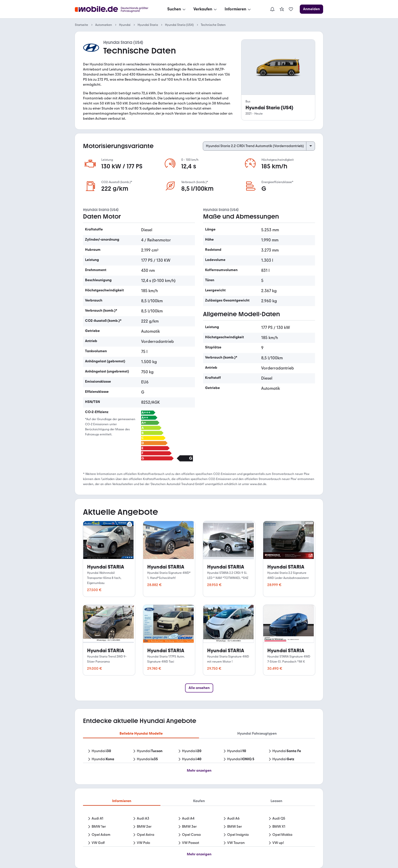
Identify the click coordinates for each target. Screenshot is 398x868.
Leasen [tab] (276, 801)
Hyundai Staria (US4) (179, 25)
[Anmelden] (311, 9)
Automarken (104, 25)
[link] (282, 9)
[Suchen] (177, 9)
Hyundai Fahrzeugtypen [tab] (257, 733)
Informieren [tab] (122, 801)
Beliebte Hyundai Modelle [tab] (141, 733)
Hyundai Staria (148, 25)
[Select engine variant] (259, 146)
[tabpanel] (199, 756)
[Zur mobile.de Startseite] (113, 9)
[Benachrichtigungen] (272, 9)
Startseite (81, 25)
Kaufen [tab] (199, 801)
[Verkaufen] (206, 9)
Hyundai (125, 25)
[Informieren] (238, 9)
